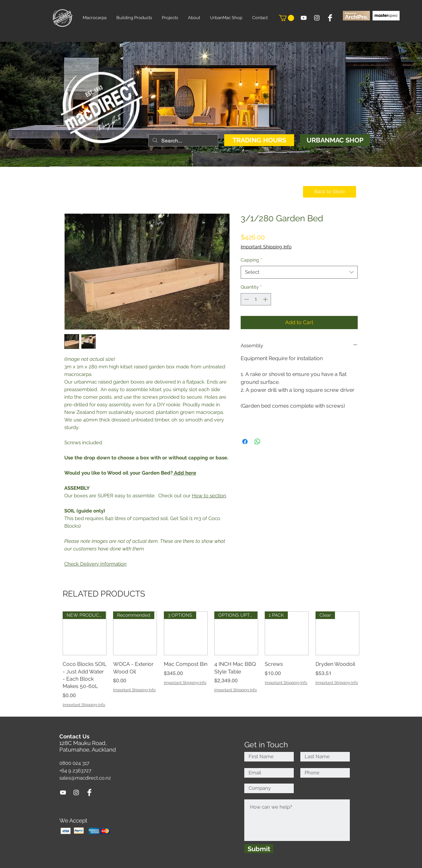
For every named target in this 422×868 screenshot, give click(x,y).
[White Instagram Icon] (317, 18)
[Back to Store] (330, 192)
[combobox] (299, 272)
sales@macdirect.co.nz (85, 778)
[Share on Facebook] (245, 442)
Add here (185, 473)
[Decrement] (246, 299)
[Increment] (266, 299)
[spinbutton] (256, 299)
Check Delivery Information (95, 564)
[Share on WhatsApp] (257, 442)
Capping (251, 260)
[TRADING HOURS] (259, 140)
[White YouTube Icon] (304, 18)
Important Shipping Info (266, 247)
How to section (209, 496)
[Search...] (183, 141)
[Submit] (259, 849)
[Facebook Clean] (330, 18)
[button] (286, 18)
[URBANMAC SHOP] (335, 140)
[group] (211, 660)
